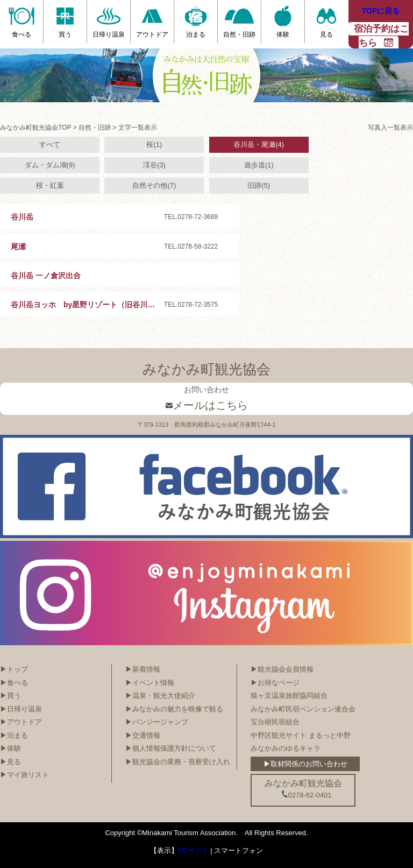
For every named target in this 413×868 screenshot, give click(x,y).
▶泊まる (14, 735)
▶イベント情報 (150, 683)
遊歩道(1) (259, 165)
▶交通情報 (143, 735)
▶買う (10, 696)
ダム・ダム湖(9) (50, 165)
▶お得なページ (275, 683)
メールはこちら (207, 405)
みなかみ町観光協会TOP (35, 128)
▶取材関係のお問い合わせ (305, 764)
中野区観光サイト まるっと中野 (301, 735)
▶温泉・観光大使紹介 (160, 696)
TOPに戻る (381, 11)
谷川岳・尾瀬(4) (259, 144)
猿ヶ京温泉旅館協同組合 (289, 696)
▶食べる (14, 683)
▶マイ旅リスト (24, 775)
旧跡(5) (259, 185)
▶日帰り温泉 (21, 709)
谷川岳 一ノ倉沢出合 (46, 276)
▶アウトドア (21, 722)
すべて (50, 144)
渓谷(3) (154, 165)
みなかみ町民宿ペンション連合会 (303, 709)
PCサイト (193, 851)
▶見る (10, 762)
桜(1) (154, 144)
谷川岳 (22, 217)
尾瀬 (18, 246)
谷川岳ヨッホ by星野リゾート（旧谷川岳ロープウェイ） (109, 305)
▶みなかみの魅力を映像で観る (174, 709)
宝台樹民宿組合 (275, 722)
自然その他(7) (154, 185)
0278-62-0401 (307, 795)
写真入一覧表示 (390, 128)
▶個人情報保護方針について (171, 748)
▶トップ (14, 669)
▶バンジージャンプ (157, 722)
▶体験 (10, 748)
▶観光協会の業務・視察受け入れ (178, 762)
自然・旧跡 (95, 128)
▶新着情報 (143, 669)
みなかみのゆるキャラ (286, 748)
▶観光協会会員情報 (282, 669)
